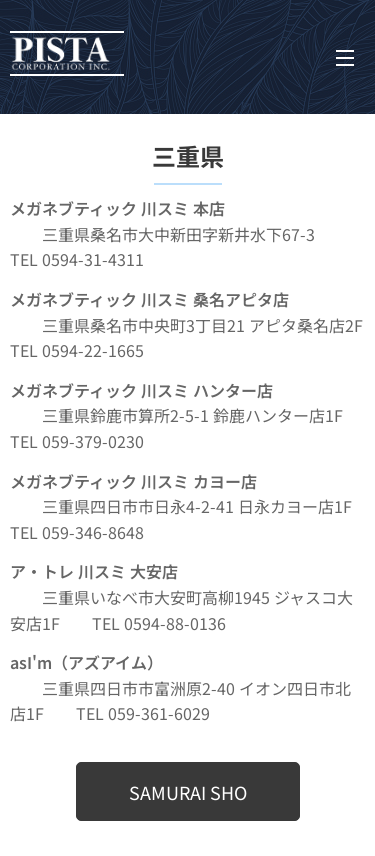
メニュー (345, 58)
